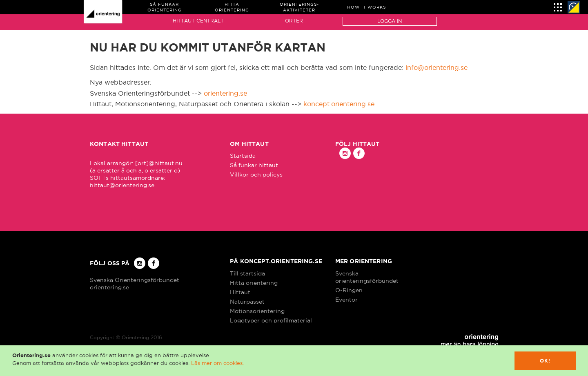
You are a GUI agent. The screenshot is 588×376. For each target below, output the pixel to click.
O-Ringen (349, 290)
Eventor (346, 300)
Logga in (390, 21)
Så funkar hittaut (254, 165)
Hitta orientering (254, 283)
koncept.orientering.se (339, 104)
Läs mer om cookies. (217, 363)
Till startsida (247, 273)
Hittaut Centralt (198, 21)
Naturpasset (247, 302)
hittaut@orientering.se (122, 185)
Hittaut (240, 292)
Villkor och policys (256, 175)
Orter (294, 21)
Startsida (243, 156)
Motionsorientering (257, 311)
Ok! (545, 361)
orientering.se (225, 93)
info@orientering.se (437, 67)
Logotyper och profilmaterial (271, 320)
